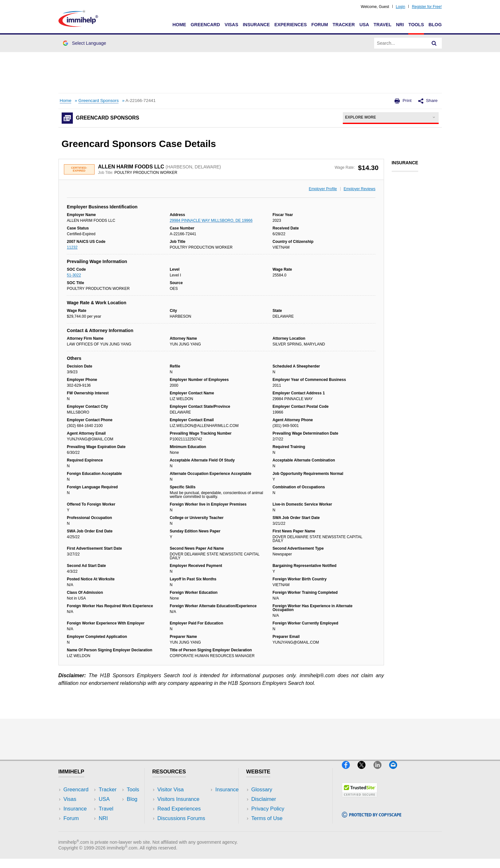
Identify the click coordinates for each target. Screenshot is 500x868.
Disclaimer (264, 799)
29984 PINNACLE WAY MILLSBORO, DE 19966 (211, 221)
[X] (365, 771)
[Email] (396, 771)
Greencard (205, 25)
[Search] (434, 43)
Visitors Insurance (179, 799)
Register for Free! (427, 7)
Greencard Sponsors (98, 101)
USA (364, 25)
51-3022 (74, 275)
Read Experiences (179, 809)
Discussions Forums (181, 818)
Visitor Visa (171, 790)
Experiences (291, 25)
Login (400, 7)
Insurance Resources (183, 828)
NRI (400, 25)
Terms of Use (267, 818)
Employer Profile (323, 189)
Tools (416, 25)
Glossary (262, 790)
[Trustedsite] (360, 800)
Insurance (256, 25)
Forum (319, 25)
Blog (435, 25)
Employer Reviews (360, 189)
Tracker (344, 25)
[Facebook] (350, 771)
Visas (231, 25)
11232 (72, 247)
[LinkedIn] (381, 771)
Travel (382, 25)
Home (179, 25)
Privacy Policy (268, 809)
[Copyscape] (372, 820)
